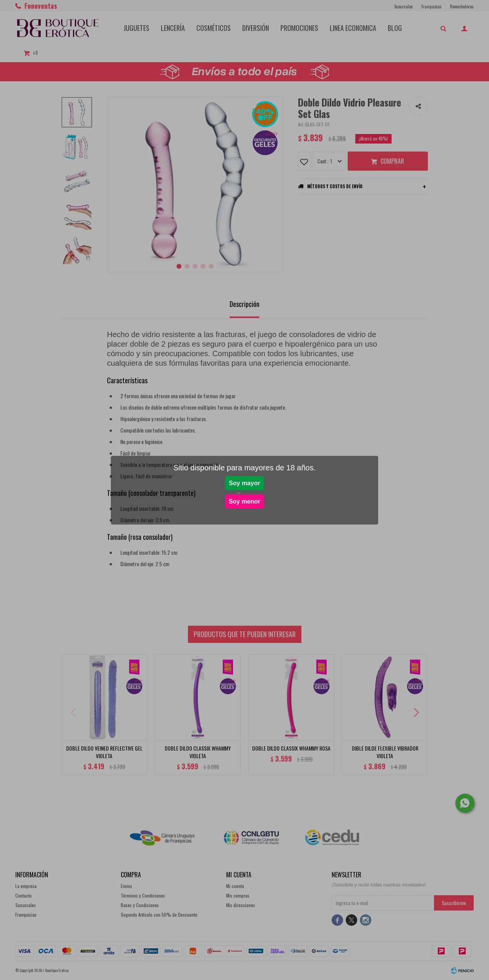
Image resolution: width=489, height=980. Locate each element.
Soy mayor (244, 483)
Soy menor (245, 501)
